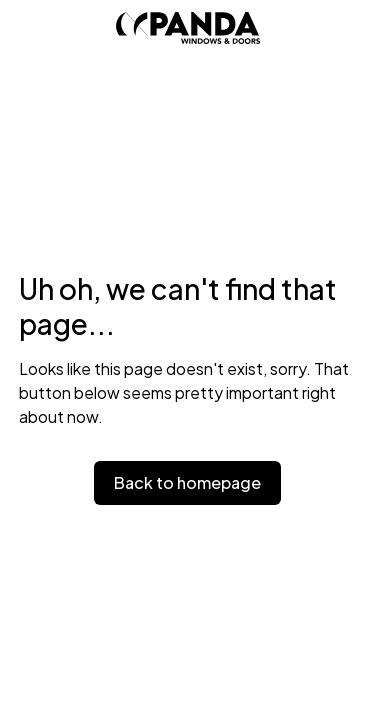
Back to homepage (187, 482)
